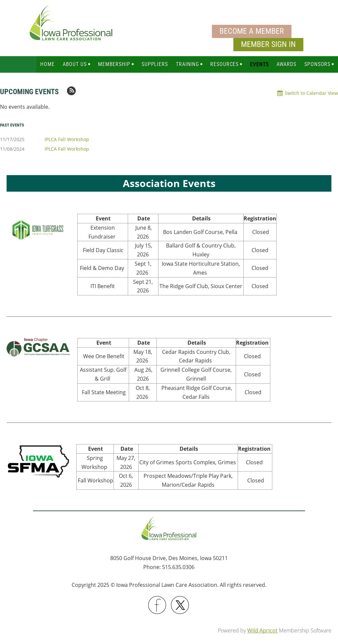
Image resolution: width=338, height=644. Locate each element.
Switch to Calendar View (311, 93)
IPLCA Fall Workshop (67, 139)
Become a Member (252, 31)
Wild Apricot (262, 630)
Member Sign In (268, 44)
